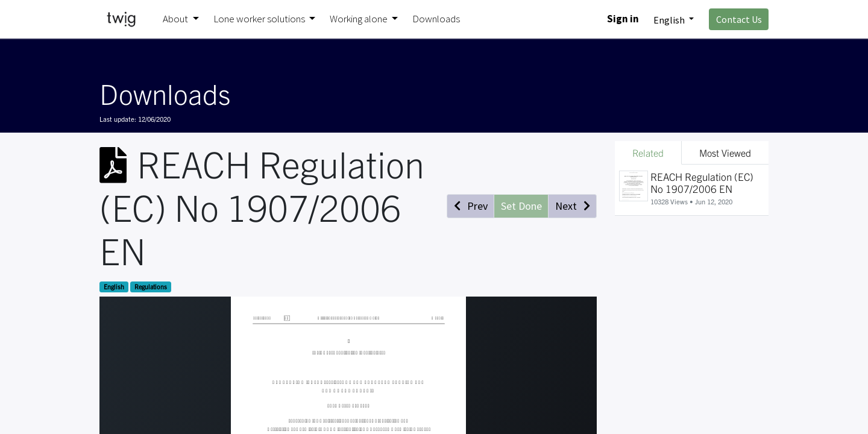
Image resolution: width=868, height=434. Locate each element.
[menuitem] (436, 19)
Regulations (151, 287)
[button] (470, 206)
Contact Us (739, 19)
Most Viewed (725, 153)
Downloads (165, 93)
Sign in (623, 19)
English (114, 287)
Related (648, 153)
